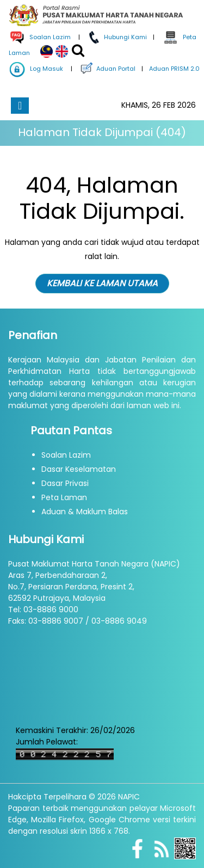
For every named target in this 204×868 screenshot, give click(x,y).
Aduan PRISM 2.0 (174, 69)
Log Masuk (36, 69)
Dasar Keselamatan (79, 469)
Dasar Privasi (65, 483)
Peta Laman (64, 497)
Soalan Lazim (66, 455)
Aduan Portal (107, 69)
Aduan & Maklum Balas (85, 512)
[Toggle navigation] (20, 106)
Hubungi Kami (116, 37)
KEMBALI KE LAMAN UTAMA (102, 283)
